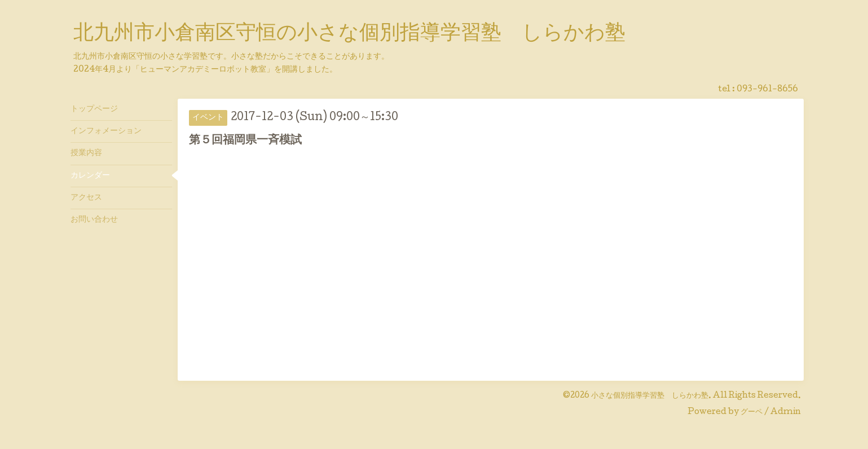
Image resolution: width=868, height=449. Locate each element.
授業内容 (86, 153)
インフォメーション (106, 131)
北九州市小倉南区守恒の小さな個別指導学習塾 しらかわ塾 (349, 34)
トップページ (94, 109)
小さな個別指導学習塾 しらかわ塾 (650, 396)
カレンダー (90, 176)
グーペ (752, 412)
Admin (786, 412)
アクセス (86, 198)
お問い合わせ (94, 220)
